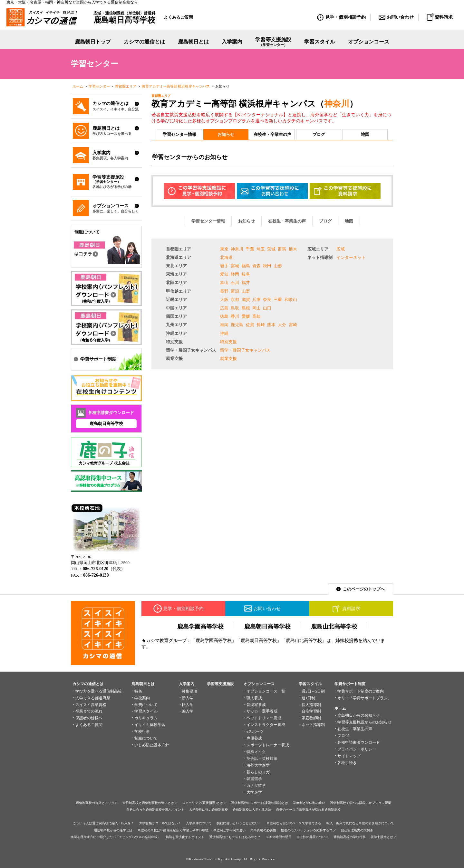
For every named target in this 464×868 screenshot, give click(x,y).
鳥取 (235, 308)
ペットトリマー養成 (264, 718)
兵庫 (256, 300)
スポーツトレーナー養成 (268, 745)
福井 (246, 283)
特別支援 (174, 342)
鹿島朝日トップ (93, 42)
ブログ (319, 134)
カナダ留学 (256, 786)
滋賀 (246, 300)
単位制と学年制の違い (229, 830)
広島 (224, 308)
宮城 (235, 266)
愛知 (224, 274)
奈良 (267, 300)
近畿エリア (176, 300)
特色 (138, 691)
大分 (282, 325)
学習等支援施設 (273, 42)
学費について (146, 705)
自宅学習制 (311, 711)
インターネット (351, 257)
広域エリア (318, 249)
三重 (278, 300)
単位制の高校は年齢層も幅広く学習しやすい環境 (173, 830)
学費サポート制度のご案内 (361, 691)
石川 (235, 283)
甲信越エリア (179, 291)
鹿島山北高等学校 (334, 627)
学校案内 (142, 698)
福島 (246, 266)
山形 (278, 266)
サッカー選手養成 (262, 711)
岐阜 (246, 274)
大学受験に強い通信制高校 (208, 810)
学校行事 (142, 731)
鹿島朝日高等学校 (106, 424)
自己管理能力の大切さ (357, 830)
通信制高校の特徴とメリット (97, 803)
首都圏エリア (126, 86)
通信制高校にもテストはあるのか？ (235, 837)
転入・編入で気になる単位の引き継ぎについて (360, 823)
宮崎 (293, 325)
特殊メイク (256, 752)
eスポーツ (255, 731)
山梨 (246, 291)
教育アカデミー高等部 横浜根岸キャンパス (176, 86)
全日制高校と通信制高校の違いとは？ (150, 803)
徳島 (224, 316)
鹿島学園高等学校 (200, 627)
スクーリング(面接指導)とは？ (204, 803)
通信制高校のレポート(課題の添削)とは (260, 803)
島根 (246, 308)
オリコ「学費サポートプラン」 (364, 698)
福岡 (224, 325)
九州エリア (176, 325)
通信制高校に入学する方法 (252, 810)
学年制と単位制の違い (309, 803)
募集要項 (189, 691)
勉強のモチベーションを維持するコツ (308, 830)
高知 (256, 316)
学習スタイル (320, 42)
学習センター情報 (179, 134)
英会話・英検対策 (262, 759)
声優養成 (254, 738)
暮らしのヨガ (258, 772)
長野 (224, 291)
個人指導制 (311, 705)
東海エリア (176, 274)
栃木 (293, 249)
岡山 (256, 308)
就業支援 (174, 359)
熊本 (271, 325)
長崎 (261, 325)
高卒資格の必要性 (263, 830)
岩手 (224, 266)
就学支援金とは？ (383, 837)
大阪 (224, 300)
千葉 (250, 249)
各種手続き (347, 763)
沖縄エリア (176, 333)
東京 (224, 249)
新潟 (235, 291)
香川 (235, 316)
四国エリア (176, 316)
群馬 (282, 249)
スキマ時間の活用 (279, 837)
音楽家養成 (256, 705)
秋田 (267, 266)
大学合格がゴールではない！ (160, 823)
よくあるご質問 (178, 17)
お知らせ (226, 134)
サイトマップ (349, 756)
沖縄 (224, 333)
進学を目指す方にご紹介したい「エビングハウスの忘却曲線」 (116, 837)
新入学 (188, 698)
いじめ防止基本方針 (152, 745)
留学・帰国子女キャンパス (191, 350)
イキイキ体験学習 (150, 725)
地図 (365, 134)
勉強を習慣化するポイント (185, 837)
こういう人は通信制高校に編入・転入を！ (103, 823)
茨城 (271, 249)
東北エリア (176, 266)
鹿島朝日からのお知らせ (359, 715)
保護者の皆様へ (89, 718)
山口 (267, 308)
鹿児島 (237, 325)
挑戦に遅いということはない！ (239, 823)
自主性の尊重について (313, 837)
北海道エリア (179, 257)
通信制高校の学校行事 (350, 837)
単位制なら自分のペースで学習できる (294, 823)
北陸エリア (176, 283)
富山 (224, 283)
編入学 (188, 711)
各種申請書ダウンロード (359, 742)
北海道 (226, 257)
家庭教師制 (311, 718)
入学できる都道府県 (93, 698)
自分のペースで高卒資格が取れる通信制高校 (308, 810)
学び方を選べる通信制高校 (99, 691)
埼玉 (261, 249)
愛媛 (246, 316)
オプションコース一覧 (266, 691)
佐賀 (250, 325)
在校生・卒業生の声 (272, 134)
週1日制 (308, 698)
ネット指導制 (320, 257)
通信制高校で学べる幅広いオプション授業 (361, 803)
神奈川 (337, 104)
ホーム (78, 86)
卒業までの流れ (89, 711)
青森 (256, 266)
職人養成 (254, 698)
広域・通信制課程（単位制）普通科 (124, 17)
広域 (341, 249)
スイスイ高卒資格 (91, 705)
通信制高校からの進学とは (113, 830)
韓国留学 (254, 779)
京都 (235, 300)
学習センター (99, 86)
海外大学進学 (258, 765)
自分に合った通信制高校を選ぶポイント (155, 810)
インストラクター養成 (266, 725)
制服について (146, 738)
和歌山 (291, 300)
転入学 (188, 705)
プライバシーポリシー (357, 749)
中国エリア (176, 308)
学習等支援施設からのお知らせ (364, 722)
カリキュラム (146, 718)
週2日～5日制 (313, 691)
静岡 (235, 274)
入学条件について (199, 823)
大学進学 (254, 792)
